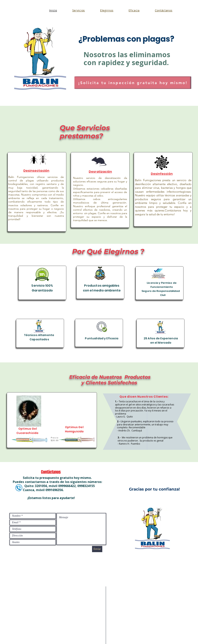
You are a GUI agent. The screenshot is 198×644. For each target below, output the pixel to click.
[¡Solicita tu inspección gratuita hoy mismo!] (133, 83)
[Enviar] (97, 549)
